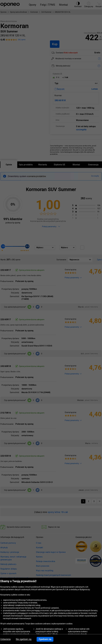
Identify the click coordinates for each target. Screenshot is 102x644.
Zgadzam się (45, 639)
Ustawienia (5, 639)
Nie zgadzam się (24, 639)
